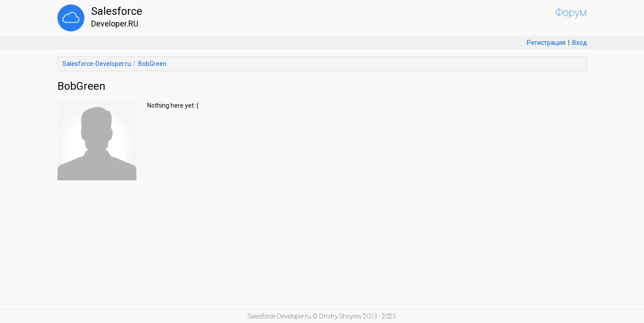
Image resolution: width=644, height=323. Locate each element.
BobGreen (152, 64)
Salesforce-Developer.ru (97, 64)
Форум (571, 13)
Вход (580, 43)
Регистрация (546, 43)
